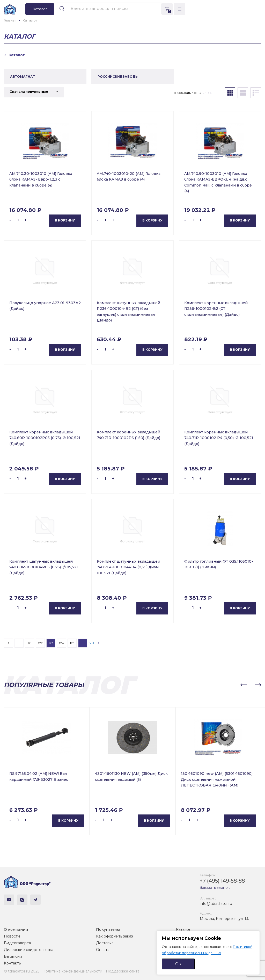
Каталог (183, 929)
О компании (16, 929)
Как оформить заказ (115, 936)
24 (205, 93)
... (19, 643)
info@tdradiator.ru (216, 904)
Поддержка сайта (123, 971)
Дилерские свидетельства (29, 950)
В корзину (65, 220)
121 (30, 643)
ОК (178, 964)
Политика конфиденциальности (72, 971)
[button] (244, 685)
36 (210, 93)
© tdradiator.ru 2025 (22, 971)
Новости (12, 936)
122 (40, 643)
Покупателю (108, 929)
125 (72, 643)
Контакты (13, 963)
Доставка (105, 943)
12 (200, 93)
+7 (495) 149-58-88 (222, 881)
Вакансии (13, 956)
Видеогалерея (17, 943)
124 (61, 643)
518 (91, 643)
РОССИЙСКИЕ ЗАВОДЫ (118, 77)
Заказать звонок (215, 888)
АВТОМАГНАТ (23, 77)
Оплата (103, 950)
